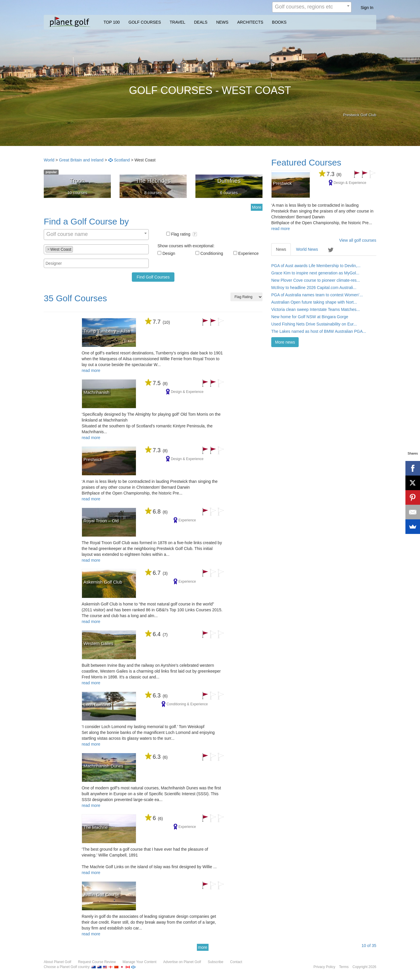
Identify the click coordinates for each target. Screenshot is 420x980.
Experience (249, 253)
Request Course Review (97, 962)
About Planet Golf (57, 962)
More (257, 207)
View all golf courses (358, 240)
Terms (344, 967)
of (369, 946)
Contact (236, 962)
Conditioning (212, 253)
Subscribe (215, 962)
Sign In (367, 8)
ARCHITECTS (250, 22)
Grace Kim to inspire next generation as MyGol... (315, 273)
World (49, 160)
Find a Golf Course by (86, 221)
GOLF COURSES (145, 22)
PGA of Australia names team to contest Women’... (317, 295)
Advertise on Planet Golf (182, 962)
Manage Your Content (139, 962)
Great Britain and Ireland (81, 160)
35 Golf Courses (75, 298)
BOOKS (279, 22)
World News (307, 249)
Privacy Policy (324, 967)
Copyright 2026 (364, 967)
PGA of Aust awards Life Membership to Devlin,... (316, 266)
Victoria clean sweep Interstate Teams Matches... (316, 309)
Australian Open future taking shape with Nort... (314, 302)
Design (169, 253)
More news (285, 342)
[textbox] (76, 249)
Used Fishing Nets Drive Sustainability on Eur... (314, 324)
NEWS (222, 22)
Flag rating (184, 234)
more (203, 947)
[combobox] (312, 7)
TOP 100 (112, 22)
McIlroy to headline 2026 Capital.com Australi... (314, 288)
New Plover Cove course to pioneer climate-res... (316, 280)
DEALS (201, 22)
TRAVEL (177, 22)
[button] (195, 234)
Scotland (122, 160)
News (281, 249)
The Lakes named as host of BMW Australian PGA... (319, 331)
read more (91, 370)
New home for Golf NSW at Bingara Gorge (310, 317)
